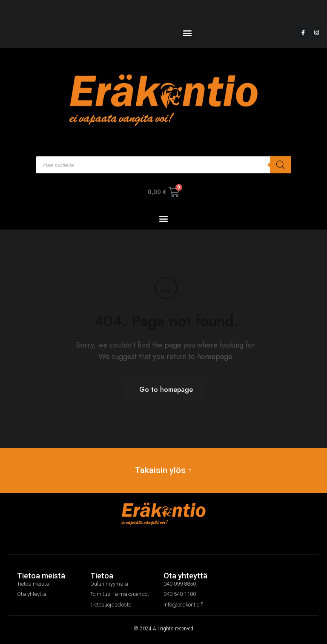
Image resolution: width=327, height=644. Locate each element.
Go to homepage (166, 390)
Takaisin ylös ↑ (163, 470)
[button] (187, 33)
